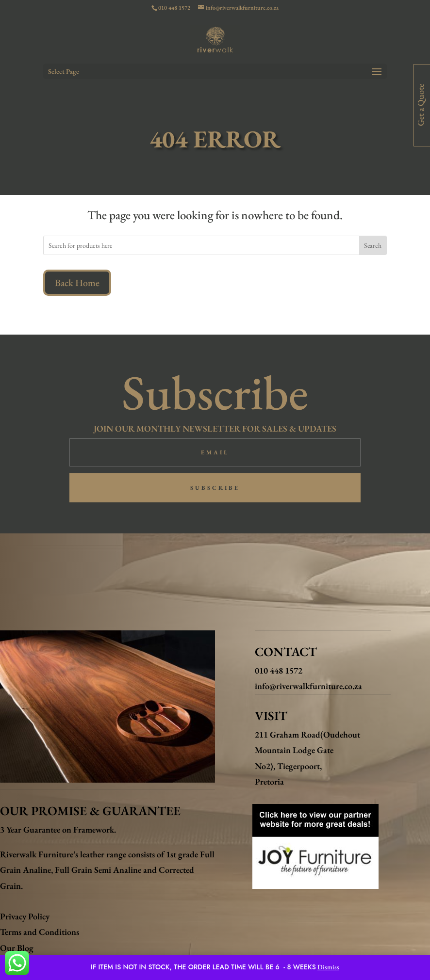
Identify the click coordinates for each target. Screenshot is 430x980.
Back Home (77, 283)
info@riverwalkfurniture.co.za (308, 686)
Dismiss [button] (328, 967)
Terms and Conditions (40, 932)
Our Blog (17, 948)
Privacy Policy (25, 916)
